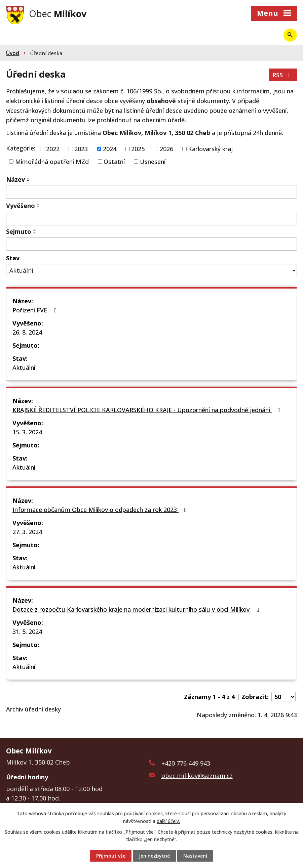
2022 (53, 149)
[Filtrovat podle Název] (151, 192)
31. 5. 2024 (27, 632)
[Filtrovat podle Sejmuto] (151, 244)
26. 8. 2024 (27, 332)
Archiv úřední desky (33, 709)
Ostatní (114, 161)
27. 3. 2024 (27, 532)
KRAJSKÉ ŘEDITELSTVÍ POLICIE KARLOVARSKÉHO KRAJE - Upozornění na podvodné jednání (147, 410)
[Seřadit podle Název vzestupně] (29, 178)
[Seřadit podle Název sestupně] (29, 181)
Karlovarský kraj (210, 149)
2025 (138, 149)
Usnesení (153, 161)
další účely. (168, 821)
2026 (166, 149)
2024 (110, 149)
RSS (283, 75)
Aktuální (24, 367)
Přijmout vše (111, 856)
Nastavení (195, 856)
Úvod (13, 53)
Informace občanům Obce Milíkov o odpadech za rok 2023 (101, 510)
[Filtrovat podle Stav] (151, 271)
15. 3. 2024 (27, 432)
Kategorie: (21, 148)
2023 (81, 149)
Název (15, 179)
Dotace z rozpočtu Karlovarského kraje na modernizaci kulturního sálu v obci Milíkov (137, 609)
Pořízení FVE (36, 310)
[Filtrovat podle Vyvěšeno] (151, 219)
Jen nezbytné (154, 856)
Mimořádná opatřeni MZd (52, 161)
